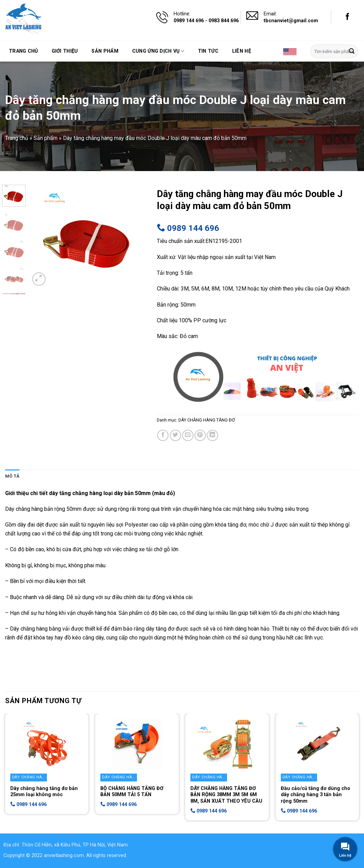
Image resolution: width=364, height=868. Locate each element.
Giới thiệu (65, 51)
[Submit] (352, 51)
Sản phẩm (105, 51)
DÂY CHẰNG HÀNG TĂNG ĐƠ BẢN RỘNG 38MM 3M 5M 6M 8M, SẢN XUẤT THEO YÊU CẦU (226, 795)
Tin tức (208, 51)
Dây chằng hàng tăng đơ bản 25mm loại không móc (44, 792)
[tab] (12, 476)
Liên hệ (242, 51)
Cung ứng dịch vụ (158, 51)
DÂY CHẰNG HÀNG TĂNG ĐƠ (207, 420)
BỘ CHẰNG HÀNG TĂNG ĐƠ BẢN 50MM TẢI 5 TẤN (132, 792)
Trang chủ (23, 51)
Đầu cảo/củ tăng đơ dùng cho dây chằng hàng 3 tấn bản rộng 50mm (316, 795)
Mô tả (12, 476)
